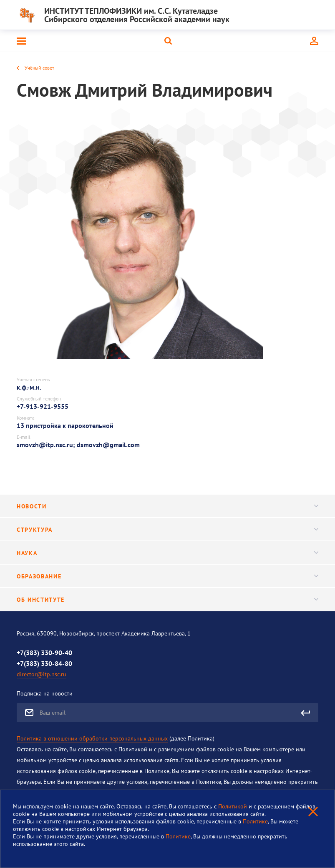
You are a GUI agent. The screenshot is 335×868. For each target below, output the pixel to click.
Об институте (167, 600)
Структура (167, 530)
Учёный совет (39, 68)
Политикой (233, 806)
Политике (255, 821)
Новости (167, 506)
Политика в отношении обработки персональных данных (92, 738)
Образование (167, 576)
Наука (167, 553)
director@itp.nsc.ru (42, 674)
